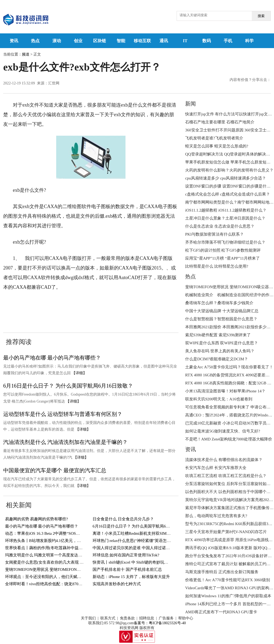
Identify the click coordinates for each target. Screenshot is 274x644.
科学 (249, 41)
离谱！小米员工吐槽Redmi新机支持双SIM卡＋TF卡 (138, 533)
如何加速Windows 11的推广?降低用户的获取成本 (228, 596)
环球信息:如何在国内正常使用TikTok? (126, 555)
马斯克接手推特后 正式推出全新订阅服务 (222, 572)
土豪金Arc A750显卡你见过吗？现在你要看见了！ (229, 367)
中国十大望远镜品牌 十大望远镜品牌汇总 (222, 311)
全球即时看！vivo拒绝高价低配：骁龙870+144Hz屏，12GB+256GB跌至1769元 (74, 584)
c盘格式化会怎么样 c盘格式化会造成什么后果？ (228, 194)
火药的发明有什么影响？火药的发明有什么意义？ (229, 170)
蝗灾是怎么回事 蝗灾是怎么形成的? (217, 146)
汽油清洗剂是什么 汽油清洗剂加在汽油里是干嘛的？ (65, 442)
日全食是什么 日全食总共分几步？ (123, 519)
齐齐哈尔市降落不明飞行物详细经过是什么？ (225, 242)
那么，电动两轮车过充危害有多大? (216, 516)
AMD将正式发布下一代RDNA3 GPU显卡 (221, 612)
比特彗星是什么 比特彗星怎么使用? (217, 266)
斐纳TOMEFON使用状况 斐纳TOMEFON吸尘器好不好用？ (57, 569)
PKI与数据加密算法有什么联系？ (214, 234)
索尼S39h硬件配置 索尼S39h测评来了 (218, 335)
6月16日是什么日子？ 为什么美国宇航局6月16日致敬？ (68, 386)
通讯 (164, 41)
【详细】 (79, 373)
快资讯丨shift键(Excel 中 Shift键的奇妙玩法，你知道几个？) (145, 562)
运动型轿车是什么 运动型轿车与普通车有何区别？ (63, 414)
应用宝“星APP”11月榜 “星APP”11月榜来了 (222, 258)
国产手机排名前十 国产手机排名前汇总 (127, 569)
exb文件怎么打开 (83, 303)
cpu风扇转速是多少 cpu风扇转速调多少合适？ (226, 178)
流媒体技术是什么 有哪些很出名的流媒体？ (224, 460)
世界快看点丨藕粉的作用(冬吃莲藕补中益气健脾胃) (51, 548)
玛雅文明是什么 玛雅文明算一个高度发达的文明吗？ (52, 555)
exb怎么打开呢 (118, 303)
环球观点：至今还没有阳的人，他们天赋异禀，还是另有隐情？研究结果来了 (73, 577)
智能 (121, 41)
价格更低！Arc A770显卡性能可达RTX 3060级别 (228, 580)
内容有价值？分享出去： (250, 80)
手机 (228, 41)
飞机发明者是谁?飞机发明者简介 (214, 138)
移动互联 (142, 41)
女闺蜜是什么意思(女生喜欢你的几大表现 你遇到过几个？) (57, 562)
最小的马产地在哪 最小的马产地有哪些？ (52, 358)
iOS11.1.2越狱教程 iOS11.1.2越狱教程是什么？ (226, 210)
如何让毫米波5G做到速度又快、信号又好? (223, 431)
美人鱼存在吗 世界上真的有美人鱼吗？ (220, 351)
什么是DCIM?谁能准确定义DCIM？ (217, 359)
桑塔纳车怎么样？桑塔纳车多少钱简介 (219, 303)
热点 (35, 41)
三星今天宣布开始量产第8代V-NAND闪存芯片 (226, 532)
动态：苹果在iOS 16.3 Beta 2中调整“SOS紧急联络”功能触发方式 (62, 533)
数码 (207, 41)
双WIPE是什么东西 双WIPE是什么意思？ (222, 343)
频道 (26, 54)
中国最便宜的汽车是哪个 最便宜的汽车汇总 (55, 470)
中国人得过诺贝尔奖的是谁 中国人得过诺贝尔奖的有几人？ (145, 548)
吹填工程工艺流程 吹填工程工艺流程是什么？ (226, 476)
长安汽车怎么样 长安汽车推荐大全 (216, 468)
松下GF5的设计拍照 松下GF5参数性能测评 (223, 250)
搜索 (261, 16)
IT (185, 41)
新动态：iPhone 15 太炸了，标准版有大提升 (131, 577)
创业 (78, 41)
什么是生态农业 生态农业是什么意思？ (220, 226)
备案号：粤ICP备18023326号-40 (160, 623)
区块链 (100, 41)
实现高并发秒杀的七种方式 (117, 584)
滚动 (57, 41)
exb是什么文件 (49, 303)
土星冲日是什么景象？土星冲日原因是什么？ (225, 218)
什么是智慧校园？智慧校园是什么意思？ (221, 319)
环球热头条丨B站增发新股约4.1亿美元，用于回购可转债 (55, 541)
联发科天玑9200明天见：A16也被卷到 (219, 399)
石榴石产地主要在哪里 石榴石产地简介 (220, 122)
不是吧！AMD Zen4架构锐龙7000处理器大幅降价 (229, 439)
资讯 (14, 41)
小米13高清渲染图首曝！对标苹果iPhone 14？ (225, 391)
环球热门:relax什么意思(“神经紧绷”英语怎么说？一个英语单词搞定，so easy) (160, 541)
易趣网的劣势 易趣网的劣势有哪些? (37, 519)
